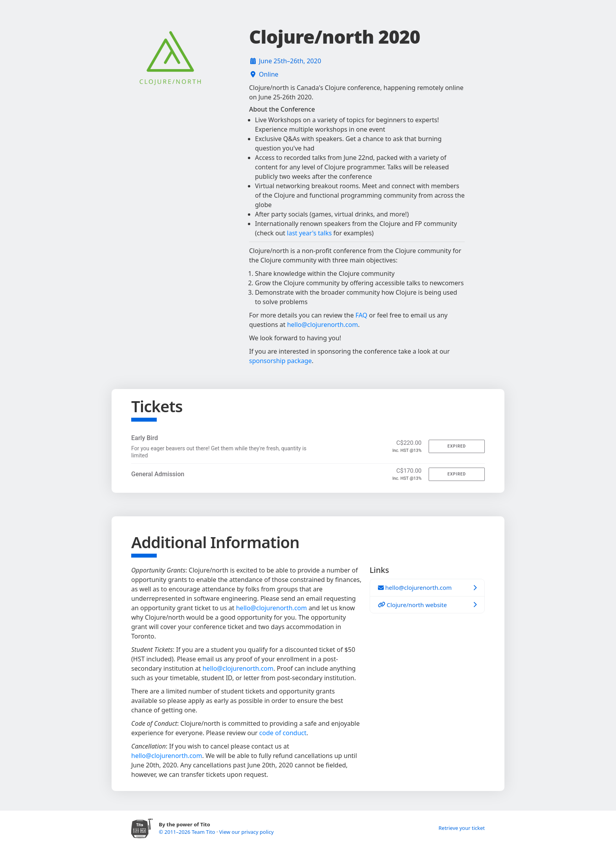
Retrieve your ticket (462, 828)
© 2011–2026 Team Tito (188, 832)
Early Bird (145, 438)
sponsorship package (280, 361)
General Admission (158, 474)
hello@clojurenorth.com (323, 325)
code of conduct (283, 733)
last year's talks (309, 233)
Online (269, 74)
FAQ (361, 315)
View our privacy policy (247, 832)
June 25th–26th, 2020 (290, 61)
